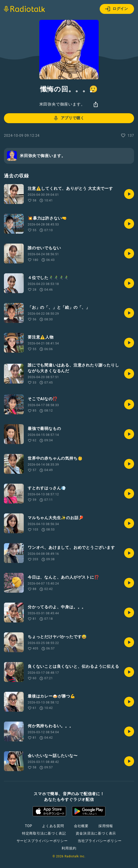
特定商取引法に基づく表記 (44, 833)
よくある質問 (53, 826)
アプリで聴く (69, 118)
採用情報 (106, 826)
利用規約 (69, 848)
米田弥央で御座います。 (62, 104)
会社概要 (81, 826)
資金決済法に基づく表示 (96, 833)
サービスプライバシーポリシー (42, 841)
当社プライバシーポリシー (100, 841)
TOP (29, 826)
